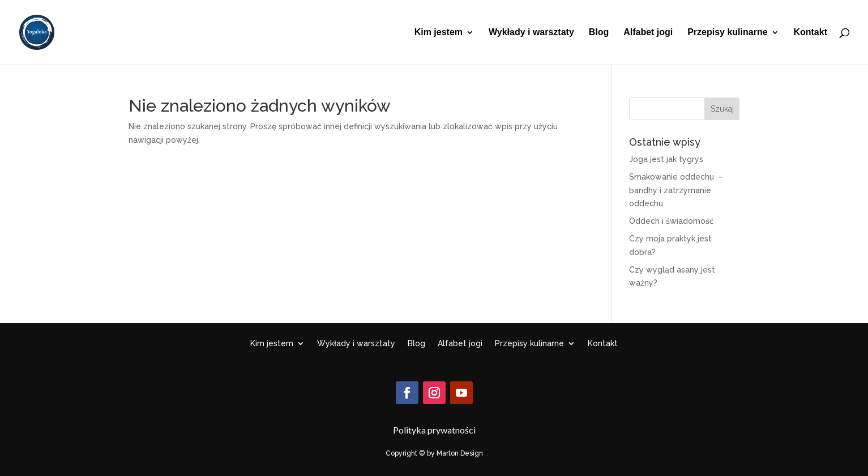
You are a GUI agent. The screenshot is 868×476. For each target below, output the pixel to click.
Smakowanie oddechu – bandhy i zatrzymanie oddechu (676, 190)
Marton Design (460, 453)
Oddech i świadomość (672, 221)
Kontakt (810, 33)
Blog (599, 33)
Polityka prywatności (434, 430)
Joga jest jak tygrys (666, 159)
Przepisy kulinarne (727, 33)
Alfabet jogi (648, 33)
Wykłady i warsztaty (531, 33)
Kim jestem (439, 33)
